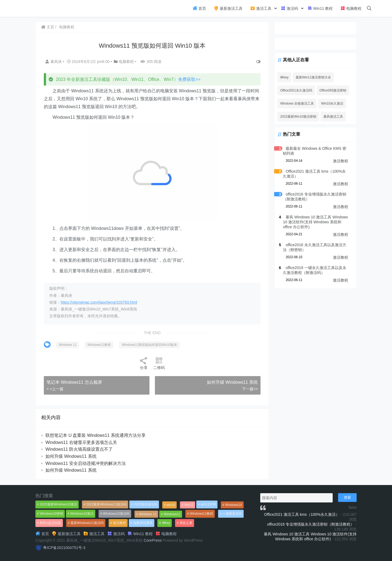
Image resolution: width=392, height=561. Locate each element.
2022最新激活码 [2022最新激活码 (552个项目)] (146, 504)
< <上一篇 (55, 389)
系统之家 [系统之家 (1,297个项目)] (186, 523)
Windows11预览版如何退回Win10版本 (149, 345)
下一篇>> (250, 389)
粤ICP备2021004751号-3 (64, 548)
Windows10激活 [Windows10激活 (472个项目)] (82, 514)
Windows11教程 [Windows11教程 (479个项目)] (201, 514)
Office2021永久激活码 (296, 90)
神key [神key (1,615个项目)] (166, 523)
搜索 (347, 497)
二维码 (159, 363)
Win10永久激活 (332, 103)
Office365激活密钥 (333, 90)
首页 (199, 8)
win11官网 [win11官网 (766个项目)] (208, 504)
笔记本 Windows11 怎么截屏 (74, 382)
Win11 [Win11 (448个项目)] (189, 505)
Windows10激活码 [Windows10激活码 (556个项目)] (116, 514)
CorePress (153, 540)
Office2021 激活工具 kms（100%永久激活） (302, 514)
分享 (144, 363)
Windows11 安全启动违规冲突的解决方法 (86, 463)
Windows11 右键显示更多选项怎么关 (81, 442)
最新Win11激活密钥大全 (313, 77)
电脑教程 (351, 8)
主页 (48, 27)
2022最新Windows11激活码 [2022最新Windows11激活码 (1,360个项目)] (107, 504)
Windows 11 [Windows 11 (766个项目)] (148, 514)
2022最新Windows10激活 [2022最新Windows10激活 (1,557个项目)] (58, 504)
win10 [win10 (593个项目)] (171, 505)
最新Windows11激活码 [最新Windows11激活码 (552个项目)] (87, 523)
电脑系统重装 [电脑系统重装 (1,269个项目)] (143, 523)
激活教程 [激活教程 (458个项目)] (120, 523)
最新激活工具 (228, 8)
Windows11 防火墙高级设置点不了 (79, 449)
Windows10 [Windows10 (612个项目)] (234, 505)
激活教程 (341, 161)
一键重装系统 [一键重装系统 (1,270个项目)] (232, 514)
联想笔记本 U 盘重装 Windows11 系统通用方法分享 (96, 435)
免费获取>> (189, 79)
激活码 (289, 8)
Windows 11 (68, 345)
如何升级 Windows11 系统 (232, 382)
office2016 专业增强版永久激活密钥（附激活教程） (311, 524)
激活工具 (261, 8)
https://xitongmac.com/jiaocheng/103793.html (99, 302)
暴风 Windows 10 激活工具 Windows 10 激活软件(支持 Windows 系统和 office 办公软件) (315, 222)
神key (284, 77)
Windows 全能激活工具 (297, 103)
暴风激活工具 (333, 117)
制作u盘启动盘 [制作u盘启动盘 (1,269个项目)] (50, 523)
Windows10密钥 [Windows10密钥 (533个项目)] (51, 514)
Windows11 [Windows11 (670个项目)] (172, 514)
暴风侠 (54, 62)
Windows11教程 (99, 345)
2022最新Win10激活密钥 (298, 117)
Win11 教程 (320, 8)
